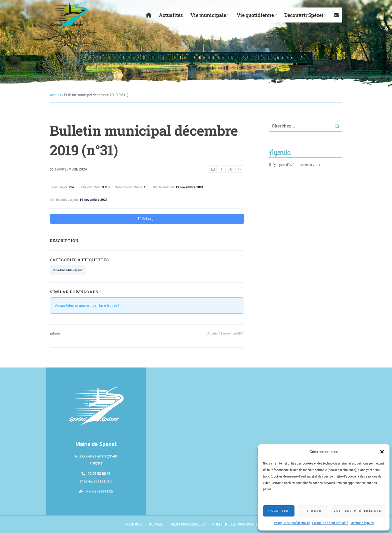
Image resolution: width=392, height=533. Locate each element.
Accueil (55, 95)
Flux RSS (133, 524)
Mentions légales (362, 523)
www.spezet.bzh (99, 491)
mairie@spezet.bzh (96, 481)
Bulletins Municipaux (68, 270)
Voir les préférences (358, 511)
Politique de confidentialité (292, 523)
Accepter (279, 511)
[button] (382, 452)
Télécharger (147, 219)
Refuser (313, 511)
